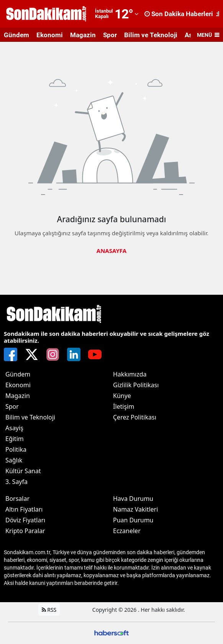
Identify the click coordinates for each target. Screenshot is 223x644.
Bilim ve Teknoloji (151, 35)
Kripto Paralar (25, 531)
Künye (122, 396)
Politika (16, 449)
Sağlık (14, 460)
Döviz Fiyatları (25, 520)
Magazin (83, 35)
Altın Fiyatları (24, 509)
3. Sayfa (16, 482)
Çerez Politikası (135, 417)
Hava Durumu (133, 499)
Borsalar (17, 499)
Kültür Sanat (23, 471)
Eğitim (15, 439)
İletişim (124, 406)
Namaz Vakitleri (135, 509)
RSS (49, 610)
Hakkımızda (130, 374)
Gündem (16, 35)
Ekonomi (50, 35)
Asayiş (14, 428)
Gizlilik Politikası (136, 385)
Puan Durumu (133, 520)
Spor (110, 35)
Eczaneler (127, 531)
